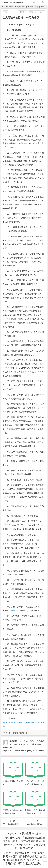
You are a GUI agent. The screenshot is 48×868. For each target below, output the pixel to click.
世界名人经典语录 (20, 733)
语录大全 (11, 7)
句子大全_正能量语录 (14, 3)
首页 (4, 7)
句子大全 (15, 610)
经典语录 (20, 7)
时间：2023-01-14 (36, 12)
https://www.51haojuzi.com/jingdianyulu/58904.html (23, 751)
